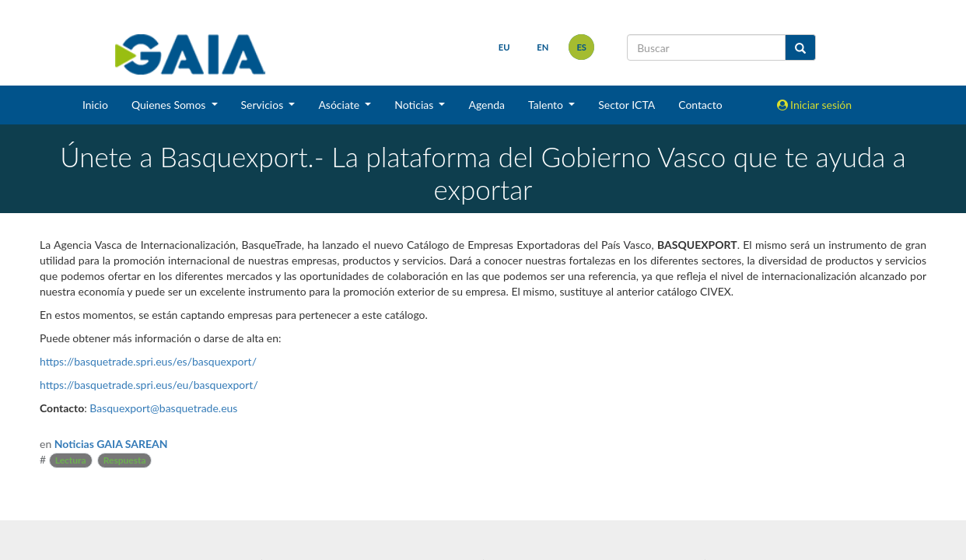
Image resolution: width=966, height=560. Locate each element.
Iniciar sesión (815, 105)
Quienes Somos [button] (170, 105)
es (581, 47)
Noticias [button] (415, 105)
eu (504, 47)
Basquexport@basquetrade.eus (163, 408)
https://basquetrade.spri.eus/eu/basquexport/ (149, 385)
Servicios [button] (264, 105)
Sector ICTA (626, 105)
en (542, 47)
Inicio (95, 105)
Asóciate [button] (340, 105)
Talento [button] (547, 105)
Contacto (700, 105)
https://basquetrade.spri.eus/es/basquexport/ (148, 361)
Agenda (486, 105)
